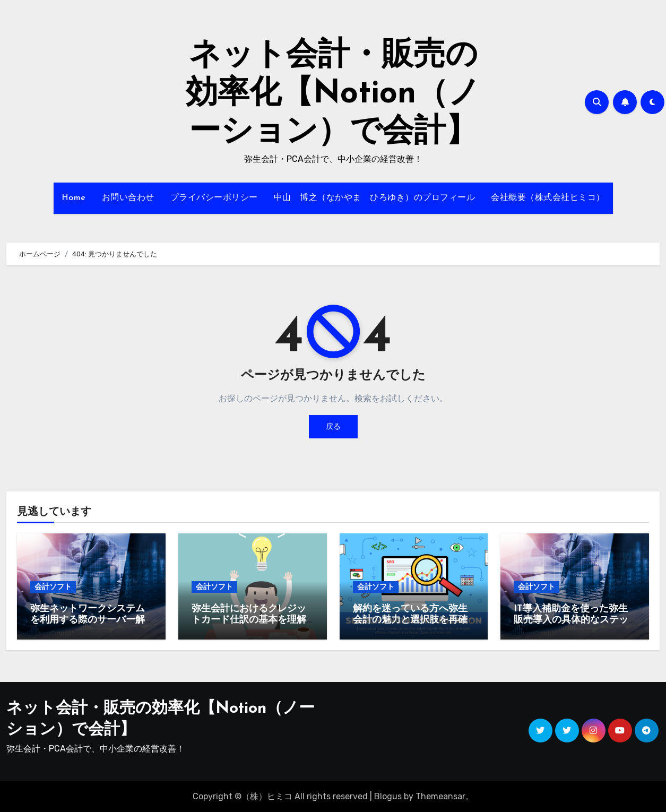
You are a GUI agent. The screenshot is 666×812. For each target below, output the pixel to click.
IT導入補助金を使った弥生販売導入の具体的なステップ (571, 620)
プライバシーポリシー (214, 198)
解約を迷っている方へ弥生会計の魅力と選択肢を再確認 (410, 620)
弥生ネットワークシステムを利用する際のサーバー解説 (88, 620)
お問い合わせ (128, 198)
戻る (333, 426)
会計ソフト (53, 587)
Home (74, 198)
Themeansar (440, 796)
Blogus (388, 796)
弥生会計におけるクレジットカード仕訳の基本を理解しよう (249, 620)
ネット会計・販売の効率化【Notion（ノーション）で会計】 (333, 94)
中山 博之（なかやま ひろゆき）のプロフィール (375, 198)
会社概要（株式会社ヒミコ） (548, 198)
